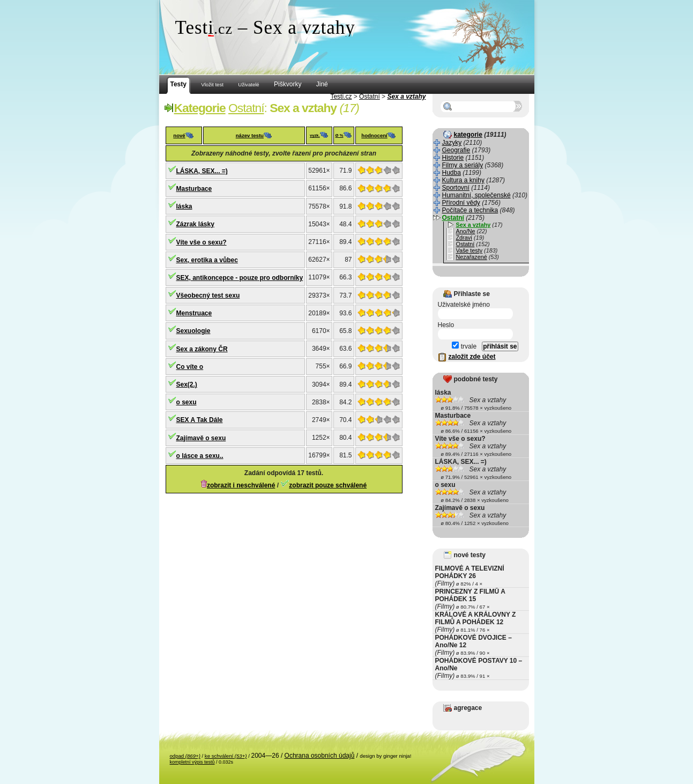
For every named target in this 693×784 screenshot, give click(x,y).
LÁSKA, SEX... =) (202, 171)
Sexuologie (193, 331)
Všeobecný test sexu (208, 295)
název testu (250, 135)
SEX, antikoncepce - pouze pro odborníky (240, 278)
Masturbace (194, 189)
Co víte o (190, 367)
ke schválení (226, 756)
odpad (185, 756)
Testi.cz (341, 97)
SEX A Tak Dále (200, 420)
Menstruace (194, 313)
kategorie (468, 135)
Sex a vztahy (406, 97)
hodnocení (374, 135)
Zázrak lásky (195, 224)
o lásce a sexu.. (200, 456)
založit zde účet (472, 357)
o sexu (187, 402)
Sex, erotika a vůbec (207, 260)
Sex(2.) (187, 384)
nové (179, 135)
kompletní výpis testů (192, 762)
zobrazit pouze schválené (328, 485)
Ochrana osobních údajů (320, 756)
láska (184, 206)
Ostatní (370, 97)
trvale (464, 346)
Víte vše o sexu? (202, 242)
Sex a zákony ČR (202, 349)
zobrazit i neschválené (241, 485)
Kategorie (200, 108)
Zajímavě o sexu (201, 438)
